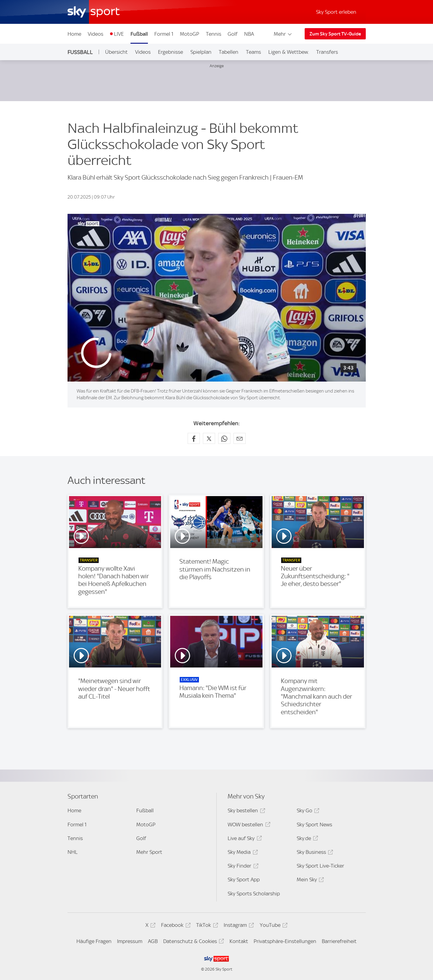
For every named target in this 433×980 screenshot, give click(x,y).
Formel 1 (164, 34)
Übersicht (116, 52)
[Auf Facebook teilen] (194, 438)
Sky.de (306, 839)
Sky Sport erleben (336, 12)
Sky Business (314, 853)
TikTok (206, 926)
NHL (73, 852)
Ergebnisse (171, 52)
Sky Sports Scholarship (254, 894)
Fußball (139, 34)
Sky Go (307, 812)
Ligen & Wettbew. (289, 52)
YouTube (273, 926)
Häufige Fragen (94, 941)
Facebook (175, 926)
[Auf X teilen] (209, 438)
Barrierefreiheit (339, 941)
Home (74, 34)
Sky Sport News (314, 825)
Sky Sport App (244, 879)
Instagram (238, 926)
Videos (95, 34)
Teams (253, 52)
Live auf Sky (244, 839)
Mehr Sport (149, 852)
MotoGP (190, 34)
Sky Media (242, 853)
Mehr (283, 34)
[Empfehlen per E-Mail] (240, 438)
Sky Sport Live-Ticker (320, 866)
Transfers (327, 52)
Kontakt (239, 941)
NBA (249, 34)
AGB (153, 941)
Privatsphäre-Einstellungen (285, 941)
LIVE (119, 34)
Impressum (130, 941)
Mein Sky (309, 881)
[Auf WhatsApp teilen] (224, 438)
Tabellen (229, 52)
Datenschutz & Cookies (193, 942)
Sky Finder (242, 867)
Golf (233, 34)
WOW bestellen (248, 826)
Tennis (214, 34)
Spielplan (201, 52)
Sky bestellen (245, 812)
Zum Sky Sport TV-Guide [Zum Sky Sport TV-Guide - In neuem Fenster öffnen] (335, 34)
